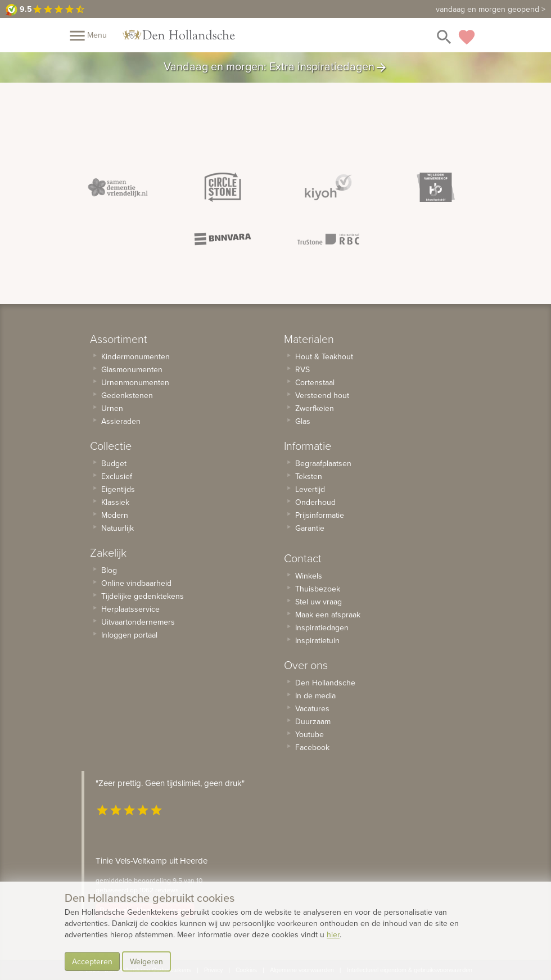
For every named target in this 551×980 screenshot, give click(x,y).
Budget (114, 463)
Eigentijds (118, 489)
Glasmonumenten (132, 369)
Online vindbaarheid (136, 583)
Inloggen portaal (129, 635)
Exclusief (117, 476)
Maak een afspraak (328, 615)
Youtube (310, 734)
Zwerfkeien (315, 408)
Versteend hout (322, 395)
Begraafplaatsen (323, 463)
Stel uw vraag (319, 602)
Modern (115, 515)
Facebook (312, 747)
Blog (109, 570)
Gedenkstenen (127, 395)
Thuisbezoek (318, 589)
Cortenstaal (315, 382)
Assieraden (121, 421)
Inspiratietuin (317, 640)
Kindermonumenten (136, 356)
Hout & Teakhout (324, 356)
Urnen (112, 408)
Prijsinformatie (320, 515)
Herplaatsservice (130, 609)
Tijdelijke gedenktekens (143, 596)
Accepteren (92, 961)
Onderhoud (315, 502)
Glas (303, 421)
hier (333, 934)
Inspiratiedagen (322, 627)
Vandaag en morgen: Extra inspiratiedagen (276, 67)
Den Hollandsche (325, 683)
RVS (302, 369)
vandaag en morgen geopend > (491, 9)
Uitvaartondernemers (138, 622)
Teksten (309, 476)
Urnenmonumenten (135, 382)
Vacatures (312, 708)
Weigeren (146, 961)
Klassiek (115, 502)
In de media (315, 696)
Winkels (309, 576)
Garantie (310, 528)
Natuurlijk (118, 528)
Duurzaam (313, 721)
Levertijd (310, 489)
